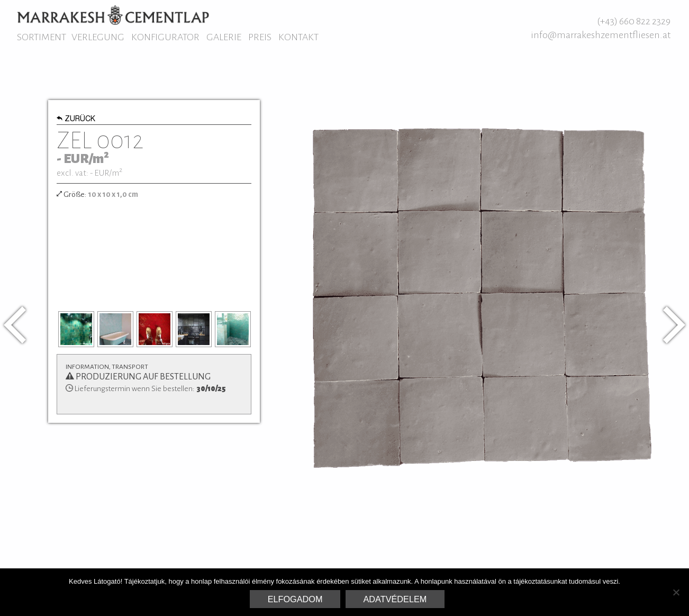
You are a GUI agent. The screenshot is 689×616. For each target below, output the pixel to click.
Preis (260, 37)
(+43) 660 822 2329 (634, 21)
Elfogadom (295, 599)
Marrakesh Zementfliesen (113, 15)
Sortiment (42, 37)
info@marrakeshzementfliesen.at (601, 35)
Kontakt (298, 37)
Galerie (224, 37)
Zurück (76, 120)
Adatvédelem (395, 599)
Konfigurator (165, 37)
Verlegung (98, 37)
